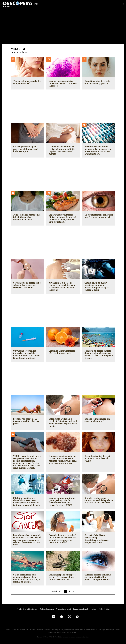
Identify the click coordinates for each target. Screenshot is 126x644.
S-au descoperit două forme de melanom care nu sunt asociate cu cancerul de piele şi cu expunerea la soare (63, 460)
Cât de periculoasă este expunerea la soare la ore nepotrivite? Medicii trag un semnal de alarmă (27, 578)
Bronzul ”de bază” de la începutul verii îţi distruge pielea (26, 421)
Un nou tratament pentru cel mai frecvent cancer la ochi (98, 216)
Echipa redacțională (80, 609)
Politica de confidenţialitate (28, 609)
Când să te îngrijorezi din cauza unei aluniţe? (97, 420)
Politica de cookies (47, 609)
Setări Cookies (103, 609)
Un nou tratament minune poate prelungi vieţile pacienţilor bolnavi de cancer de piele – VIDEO (63, 502)
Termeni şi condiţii (63, 609)
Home (14, 52)
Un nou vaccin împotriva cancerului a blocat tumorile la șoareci (62, 83)
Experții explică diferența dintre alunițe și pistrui (97, 82)
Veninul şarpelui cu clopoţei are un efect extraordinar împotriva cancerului (62, 577)
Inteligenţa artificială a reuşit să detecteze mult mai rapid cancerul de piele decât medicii (63, 422)
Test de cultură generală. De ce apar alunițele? (27, 82)
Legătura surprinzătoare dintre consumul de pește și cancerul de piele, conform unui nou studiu (62, 218)
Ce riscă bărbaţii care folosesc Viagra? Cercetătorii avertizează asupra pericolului (98, 539)
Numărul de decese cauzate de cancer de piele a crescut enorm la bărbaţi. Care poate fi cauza (98, 354)
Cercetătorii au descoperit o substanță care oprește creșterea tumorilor (26, 285)
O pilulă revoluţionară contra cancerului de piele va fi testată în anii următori (98, 500)
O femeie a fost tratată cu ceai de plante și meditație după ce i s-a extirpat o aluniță (63, 149)
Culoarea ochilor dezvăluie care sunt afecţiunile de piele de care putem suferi (98, 577)
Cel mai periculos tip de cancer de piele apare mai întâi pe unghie (25, 149)
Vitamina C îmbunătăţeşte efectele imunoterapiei (61, 352)
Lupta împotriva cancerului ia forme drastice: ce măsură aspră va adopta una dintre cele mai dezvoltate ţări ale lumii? (27, 540)
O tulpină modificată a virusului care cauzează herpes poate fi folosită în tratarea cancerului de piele (26, 502)
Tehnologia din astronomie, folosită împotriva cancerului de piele (27, 217)
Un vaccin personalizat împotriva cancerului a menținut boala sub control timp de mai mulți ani (26, 354)
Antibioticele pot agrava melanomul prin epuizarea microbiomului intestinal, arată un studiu (97, 150)
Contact (92, 609)
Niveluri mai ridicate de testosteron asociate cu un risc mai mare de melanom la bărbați (63, 286)
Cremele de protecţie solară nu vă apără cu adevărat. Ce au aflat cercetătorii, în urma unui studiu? (63, 539)
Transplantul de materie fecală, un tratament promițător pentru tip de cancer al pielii (96, 286)
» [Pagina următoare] (73, 591)
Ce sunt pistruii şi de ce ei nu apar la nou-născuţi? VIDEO (98, 457)
